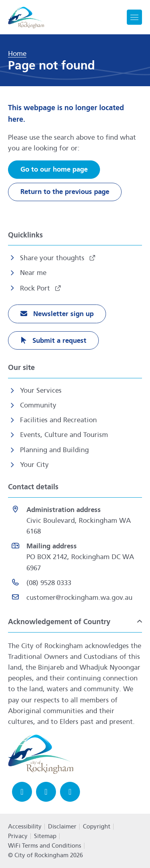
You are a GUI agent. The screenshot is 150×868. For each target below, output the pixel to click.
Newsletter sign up (62, 314)
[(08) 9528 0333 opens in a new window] (75, 583)
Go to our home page (54, 169)
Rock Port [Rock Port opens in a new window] (36, 288)
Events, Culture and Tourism (64, 435)
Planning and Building (54, 450)
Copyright (97, 826)
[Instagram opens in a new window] (46, 792)
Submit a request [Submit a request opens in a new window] (58, 341)
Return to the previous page (65, 192)
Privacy (18, 836)
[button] (75, 621)
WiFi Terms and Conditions (45, 846)
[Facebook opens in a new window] (22, 792)
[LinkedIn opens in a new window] (70, 792)
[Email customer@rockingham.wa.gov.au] (75, 598)
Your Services (41, 391)
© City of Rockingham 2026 (45, 855)
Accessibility (25, 826)
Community (38, 405)
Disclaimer (62, 826)
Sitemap (45, 836)
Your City (34, 465)
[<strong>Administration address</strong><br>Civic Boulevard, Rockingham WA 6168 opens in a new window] (75, 521)
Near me (33, 273)
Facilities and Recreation (58, 420)
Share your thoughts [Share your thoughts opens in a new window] (53, 258)
